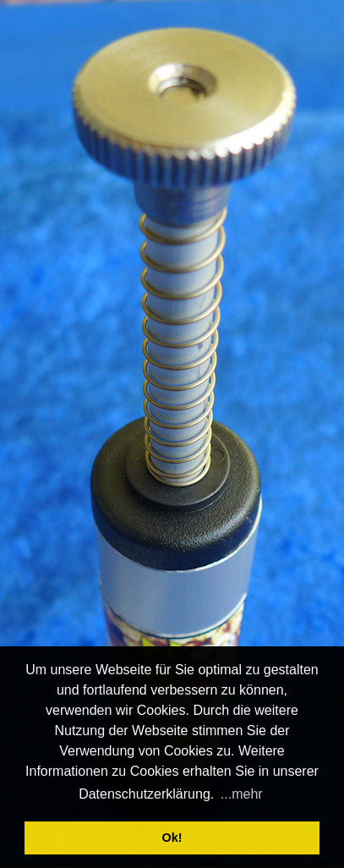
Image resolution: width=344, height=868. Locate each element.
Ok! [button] (172, 838)
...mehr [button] (242, 794)
